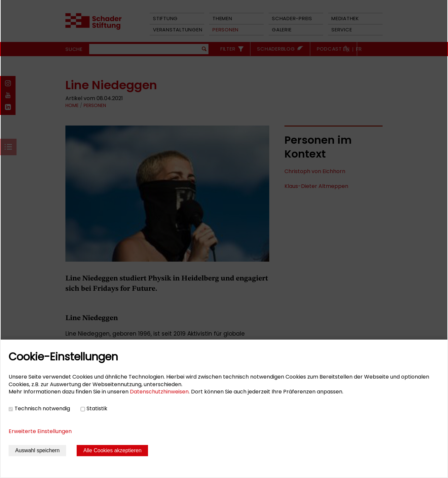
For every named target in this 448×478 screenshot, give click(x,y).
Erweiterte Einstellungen (40, 431)
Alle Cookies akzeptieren (112, 450)
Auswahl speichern (37, 450)
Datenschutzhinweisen (159, 392)
